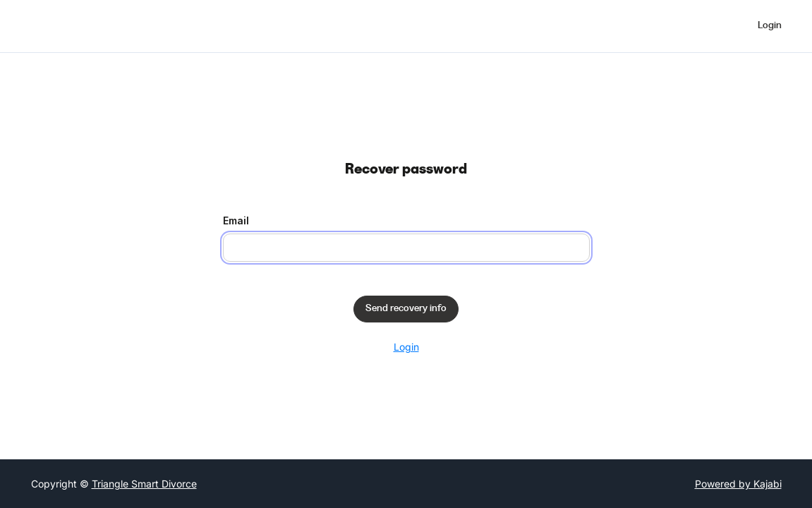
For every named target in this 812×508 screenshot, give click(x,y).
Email (236, 220)
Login (406, 347)
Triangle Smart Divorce (144, 484)
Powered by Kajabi (738, 484)
